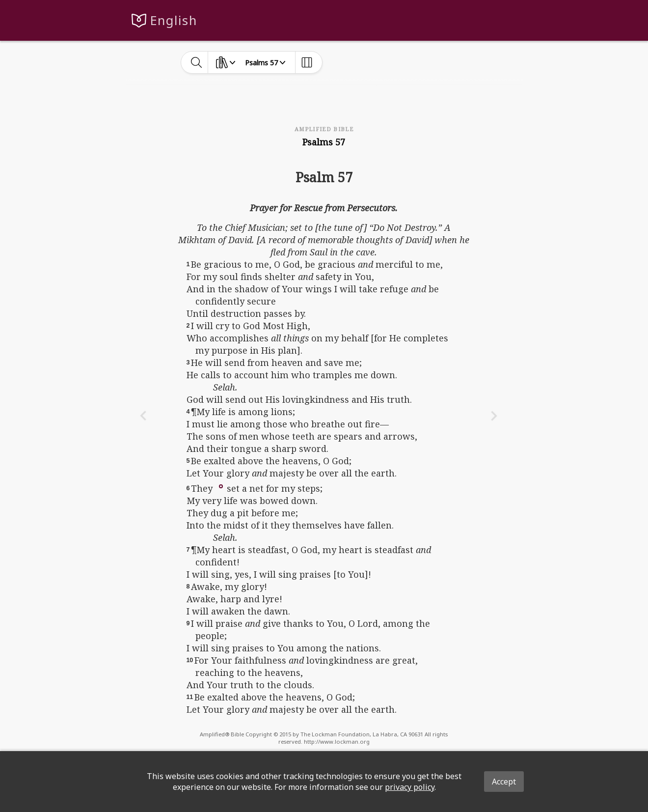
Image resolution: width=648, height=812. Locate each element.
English (174, 20)
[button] (221, 485)
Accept (504, 782)
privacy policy (410, 787)
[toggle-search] (197, 62)
